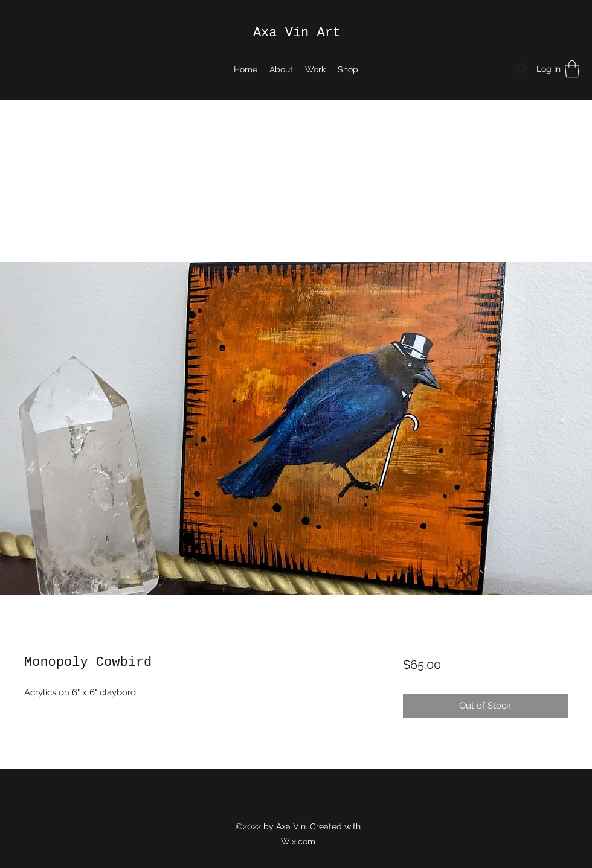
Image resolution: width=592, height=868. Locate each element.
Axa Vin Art (297, 33)
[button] (572, 69)
